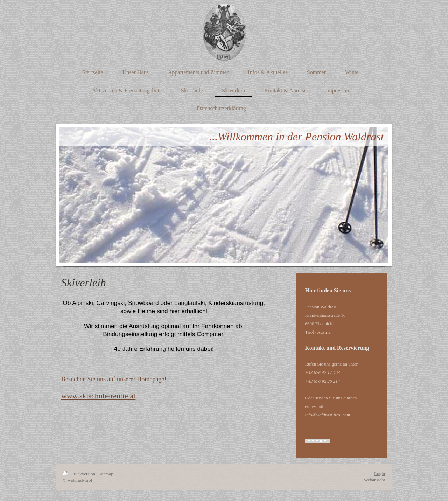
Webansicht (374, 480)
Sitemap (106, 474)
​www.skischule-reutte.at (98, 396)
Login (380, 474)
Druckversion (80, 474)
